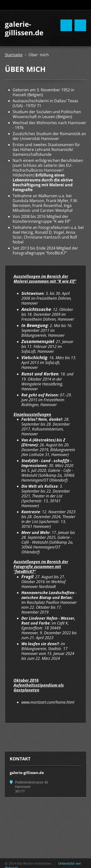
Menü (80, 25)
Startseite (14, 55)
